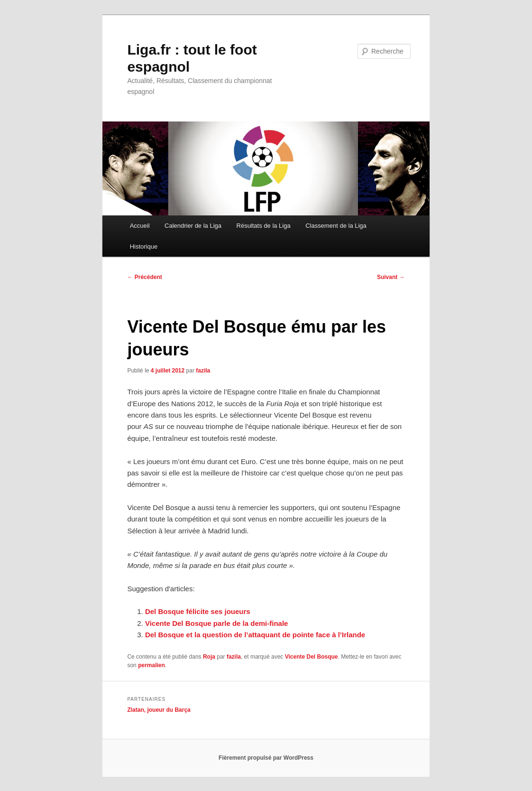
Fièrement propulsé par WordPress (266, 758)
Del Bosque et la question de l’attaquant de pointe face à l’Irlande (255, 635)
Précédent (144, 277)
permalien (151, 665)
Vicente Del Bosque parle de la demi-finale (217, 623)
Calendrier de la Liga (193, 226)
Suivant (391, 277)
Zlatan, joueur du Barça (159, 710)
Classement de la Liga (336, 226)
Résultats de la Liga (264, 226)
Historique (144, 247)
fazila (203, 371)
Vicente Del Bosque (312, 657)
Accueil (140, 226)
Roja (209, 657)
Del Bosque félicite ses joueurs (198, 611)
